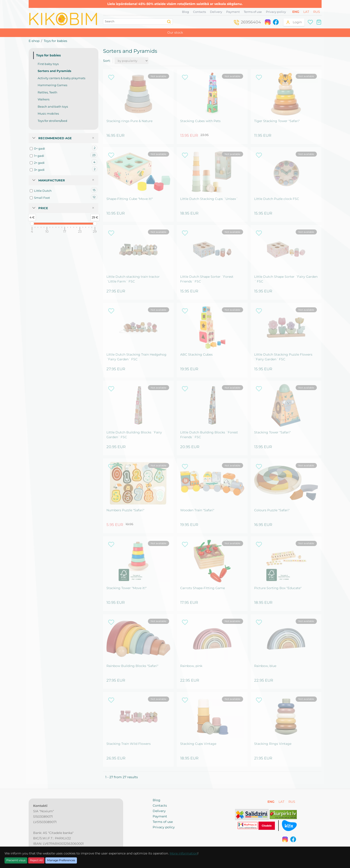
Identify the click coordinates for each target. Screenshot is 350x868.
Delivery (216, 12)
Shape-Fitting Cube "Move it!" (130, 199)
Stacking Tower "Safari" (272, 432)
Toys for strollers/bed (52, 121)
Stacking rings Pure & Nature (129, 121)
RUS (317, 12)
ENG (296, 12)
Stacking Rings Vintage (273, 744)
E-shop (34, 41)
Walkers (44, 99)
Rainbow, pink (191, 666)
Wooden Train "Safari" (197, 510)
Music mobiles (48, 113)
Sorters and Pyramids (54, 71)
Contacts (199, 12)
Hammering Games (52, 85)
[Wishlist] (310, 22)
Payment (233, 12)
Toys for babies (55, 41)
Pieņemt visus (16, 860)
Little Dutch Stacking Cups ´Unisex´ (209, 199)
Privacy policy (276, 12)
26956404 (251, 22)
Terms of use (253, 12)
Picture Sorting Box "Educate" (278, 588)
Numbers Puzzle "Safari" (125, 510)
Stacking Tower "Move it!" (127, 588)
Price (43, 208)
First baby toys (48, 64)
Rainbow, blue (265, 666)
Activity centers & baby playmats (61, 78)
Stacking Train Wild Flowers (129, 744)
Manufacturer (52, 180)
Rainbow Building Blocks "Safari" (132, 666)
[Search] (169, 22)
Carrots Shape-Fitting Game (203, 588)
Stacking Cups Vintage (198, 744)
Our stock (175, 32)
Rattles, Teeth (47, 92)
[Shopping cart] (319, 22)
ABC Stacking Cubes (196, 354)
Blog (185, 12)
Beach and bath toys (53, 106)
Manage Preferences (61, 860)
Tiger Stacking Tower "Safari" (277, 121)
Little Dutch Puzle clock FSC (277, 199)
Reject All (36, 860)
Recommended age (55, 138)
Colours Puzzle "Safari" (272, 510)
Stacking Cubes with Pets (200, 121)
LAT (307, 12)
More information (184, 853)
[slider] (32, 224)
